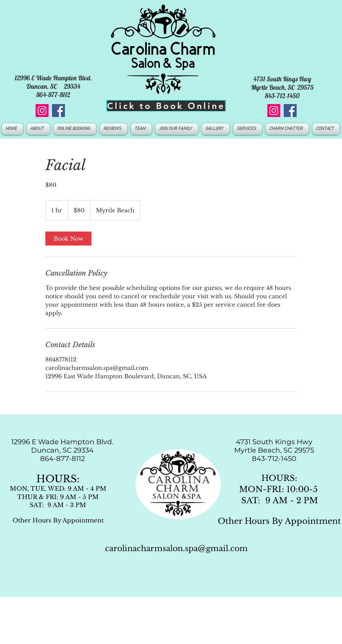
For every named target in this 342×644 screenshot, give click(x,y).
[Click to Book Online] (166, 106)
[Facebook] (58, 111)
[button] (141, 129)
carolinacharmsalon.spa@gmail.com (176, 548)
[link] (68, 239)
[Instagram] (42, 111)
